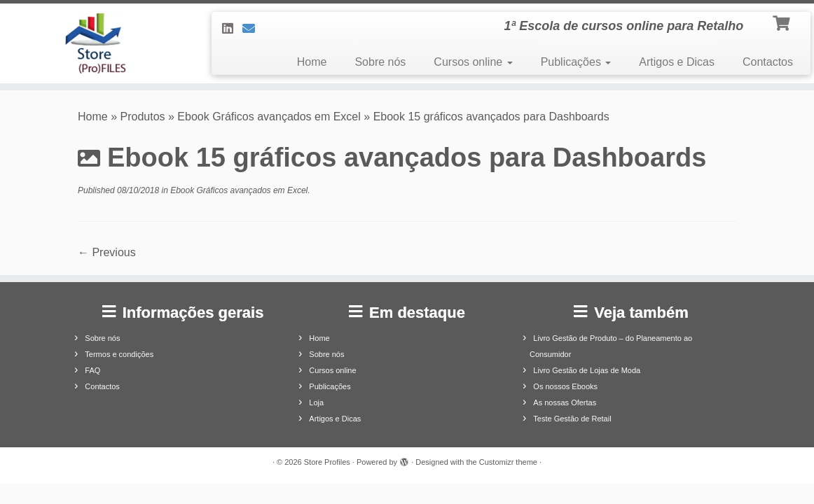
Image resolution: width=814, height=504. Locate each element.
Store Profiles (327, 462)
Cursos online (473, 62)
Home (312, 62)
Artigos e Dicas (677, 62)
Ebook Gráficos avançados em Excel (269, 117)
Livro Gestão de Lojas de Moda (587, 370)
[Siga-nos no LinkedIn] (232, 29)
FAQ (92, 370)
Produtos (143, 117)
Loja (316, 402)
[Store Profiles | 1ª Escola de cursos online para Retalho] (95, 43)
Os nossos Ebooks (565, 386)
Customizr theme (508, 462)
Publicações (576, 62)
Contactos (768, 62)
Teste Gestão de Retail (572, 419)
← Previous (107, 252)
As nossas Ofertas (565, 402)
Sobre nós (380, 62)
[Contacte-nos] (253, 29)
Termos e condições (119, 354)
